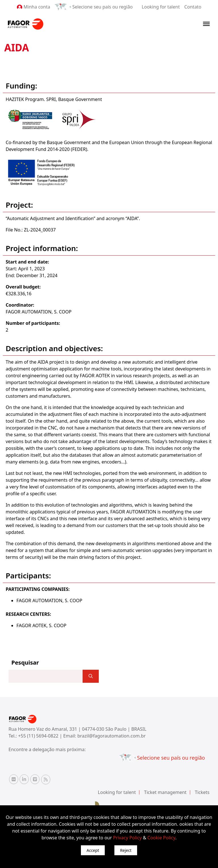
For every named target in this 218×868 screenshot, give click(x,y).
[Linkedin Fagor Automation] (24, 779)
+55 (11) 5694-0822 (39, 736)
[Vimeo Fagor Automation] (35, 779)
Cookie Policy (161, 838)
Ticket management (165, 792)
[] (91, 676)
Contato (193, 7)
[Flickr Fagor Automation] (14, 779)
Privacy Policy (127, 838)
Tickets (202, 792)
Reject (126, 850)
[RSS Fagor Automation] (46, 779)
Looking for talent (161, 7)
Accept (93, 850)
